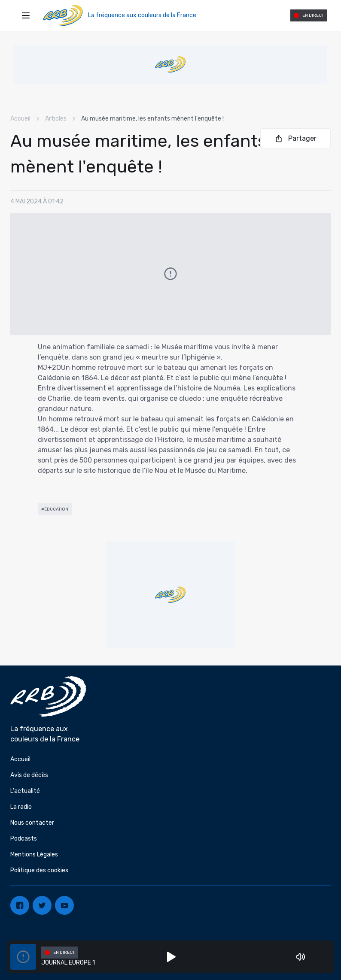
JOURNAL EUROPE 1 (68, 963)
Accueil (20, 119)
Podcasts (24, 839)
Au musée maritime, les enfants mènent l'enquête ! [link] (152, 119)
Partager (295, 139)
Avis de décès (29, 775)
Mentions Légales (34, 854)
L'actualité (25, 791)
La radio (21, 807)
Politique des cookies (39, 870)
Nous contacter (32, 823)
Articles (56, 119)
